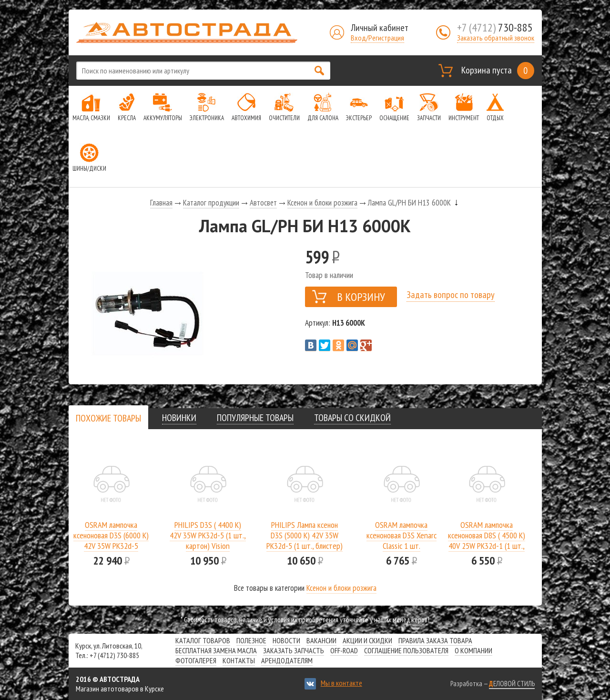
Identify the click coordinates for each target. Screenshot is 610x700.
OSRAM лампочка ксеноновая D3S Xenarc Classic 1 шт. (402, 535)
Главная (161, 203)
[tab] (108, 418)
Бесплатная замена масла (216, 650)
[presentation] (108, 418)
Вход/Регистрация (377, 38)
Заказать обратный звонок (496, 38)
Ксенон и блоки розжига (322, 203)
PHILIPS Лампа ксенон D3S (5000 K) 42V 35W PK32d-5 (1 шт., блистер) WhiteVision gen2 (305, 540)
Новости (286, 640)
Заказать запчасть (294, 650)
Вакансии (321, 640)
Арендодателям (287, 660)
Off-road (344, 650)
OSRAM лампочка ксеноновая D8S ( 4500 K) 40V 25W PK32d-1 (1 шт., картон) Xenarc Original (487, 540)
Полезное (251, 640)
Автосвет (263, 203)
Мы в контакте (341, 683)
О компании (473, 650)
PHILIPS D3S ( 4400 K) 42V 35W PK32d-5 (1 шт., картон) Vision (208, 535)
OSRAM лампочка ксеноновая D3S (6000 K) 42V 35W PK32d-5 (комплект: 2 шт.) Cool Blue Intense (111, 546)
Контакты (239, 660)
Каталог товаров (203, 640)
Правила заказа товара (435, 640)
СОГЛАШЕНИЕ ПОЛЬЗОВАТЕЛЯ (406, 650)
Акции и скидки (367, 640)
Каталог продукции (211, 203)
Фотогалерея (196, 660)
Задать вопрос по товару (451, 295)
